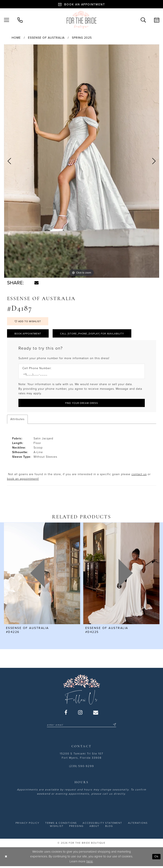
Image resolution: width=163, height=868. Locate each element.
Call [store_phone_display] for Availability (95, 334)
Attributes (17, 421)
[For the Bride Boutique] (82, 20)
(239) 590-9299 (82, 768)
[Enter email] (82, 726)
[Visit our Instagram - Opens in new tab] (80, 714)
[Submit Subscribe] (116, 726)
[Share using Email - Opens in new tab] (36, 283)
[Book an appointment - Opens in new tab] (82, 4)
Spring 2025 (82, 38)
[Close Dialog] (6, 858)
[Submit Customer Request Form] (82, 404)
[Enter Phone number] (80, 376)
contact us (139, 476)
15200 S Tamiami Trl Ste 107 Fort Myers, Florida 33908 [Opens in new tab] (82, 757)
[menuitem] (20, 20)
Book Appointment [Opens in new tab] (29, 334)
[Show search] (143, 20)
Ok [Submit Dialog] (156, 858)
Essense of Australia (46, 38)
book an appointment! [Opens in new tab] (23, 480)
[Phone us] (20, 20)
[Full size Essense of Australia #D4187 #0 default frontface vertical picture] (82, 161)
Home (16, 38)
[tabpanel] (82, 161)
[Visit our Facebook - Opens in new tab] (66, 714)
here (90, 863)
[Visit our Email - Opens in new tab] (96, 714)
